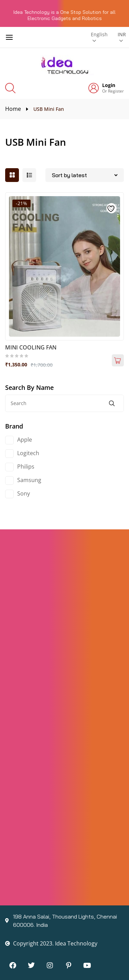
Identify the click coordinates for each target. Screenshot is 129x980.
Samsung (29, 480)
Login (109, 85)
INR (121, 34)
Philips (26, 467)
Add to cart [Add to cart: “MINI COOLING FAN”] (118, 360)
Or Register (113, 91)
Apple (25, 440)
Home (13, 109)
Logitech (28, 453)
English (99, 34)
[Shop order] (85, 175)
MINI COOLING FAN (31, 347)
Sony (24, 493)
